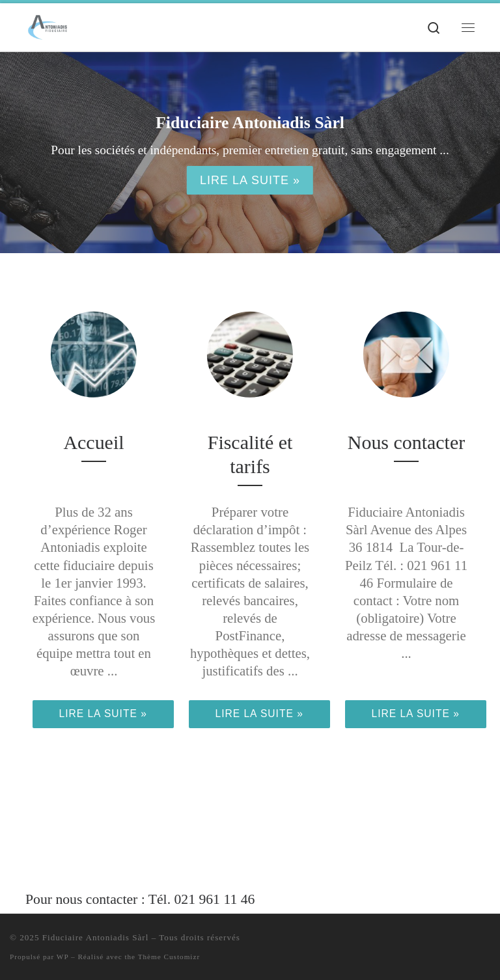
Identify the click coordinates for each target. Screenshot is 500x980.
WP (62, 957)
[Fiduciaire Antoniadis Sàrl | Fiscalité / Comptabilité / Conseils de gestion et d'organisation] (48, 25)
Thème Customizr (169, 957)
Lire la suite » (250, 180)
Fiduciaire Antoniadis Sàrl (96, 937)
